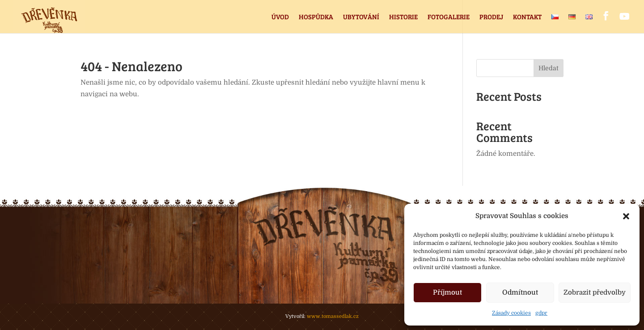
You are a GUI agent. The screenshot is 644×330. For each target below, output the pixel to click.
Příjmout (447, 292)
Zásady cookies (511, 313)
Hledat (549, 68)
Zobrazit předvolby (595, 292)
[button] (626, 216)
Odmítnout (520, 292)
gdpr (541, 313)
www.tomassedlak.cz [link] (333, 316)
